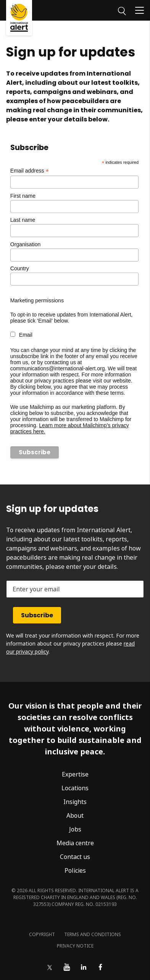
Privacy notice (75, 946)
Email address (30, 171)
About (75, 815)
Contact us (75, 857)
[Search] (122, 10)
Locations (75, 788)
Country (20, 268)
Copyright (42, 934)
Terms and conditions (93, 934)
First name (23, 196)
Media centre (75, 843)
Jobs (75, 829)
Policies (75, 870)
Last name (23, 220)
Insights (75, 802)
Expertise (75, 774)
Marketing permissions (37, 300)
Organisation (25, 244)
